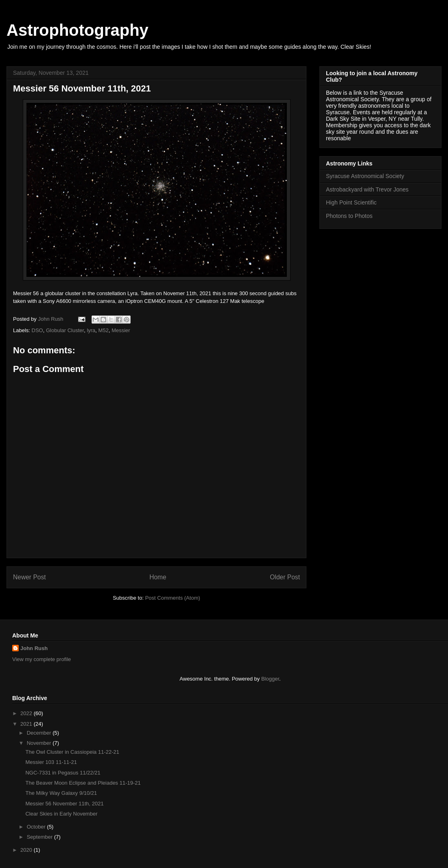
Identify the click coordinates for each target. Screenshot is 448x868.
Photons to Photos (349, 216)
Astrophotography (78, 30)
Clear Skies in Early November (61, 814)
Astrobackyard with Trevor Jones (367, 189)
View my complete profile (42, 659)
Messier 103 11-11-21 (51, 762)
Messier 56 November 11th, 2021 (64, 804)
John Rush (34, 648)
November (40, 743)
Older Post (285, 577)
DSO (37, 330)
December (40, 733)
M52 (104, 330)
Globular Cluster (65, 330)
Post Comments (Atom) (173, 598)
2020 (27, 850)
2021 (27, 724)
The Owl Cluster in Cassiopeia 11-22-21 (72, 752)
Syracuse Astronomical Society (365, 176)
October (37, 827)
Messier (121, 330)
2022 (27, 713)
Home (158, 577)
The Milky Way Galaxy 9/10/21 (61, 793)
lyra (91, 330)
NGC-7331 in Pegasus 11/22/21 (63, 773)
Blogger (270, 679)
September (40, 837)
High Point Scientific (351, 202)
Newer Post (30, 577)
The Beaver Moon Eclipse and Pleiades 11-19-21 (83, 783)
